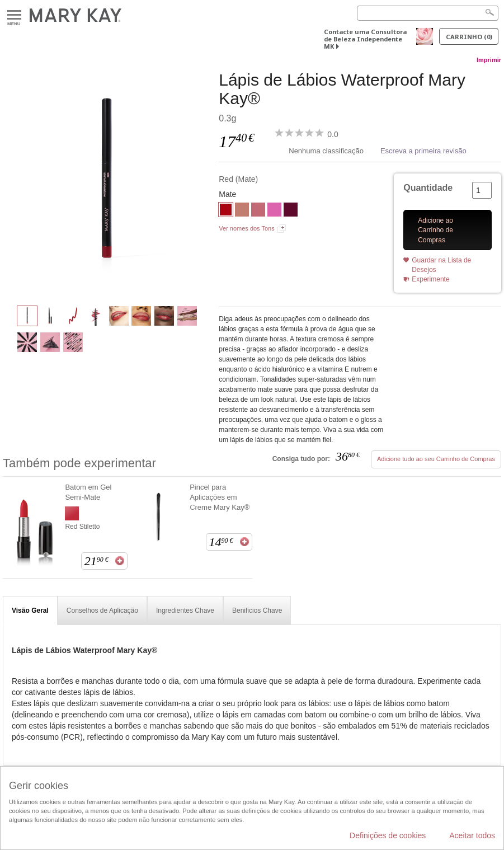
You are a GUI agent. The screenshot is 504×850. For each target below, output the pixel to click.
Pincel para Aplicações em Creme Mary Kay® (220, 497)
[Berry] (291, 211)
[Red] (107, 182)
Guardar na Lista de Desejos (441, 265)
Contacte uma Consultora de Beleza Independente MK (365, 39)
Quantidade (428, 188)
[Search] (428, 13)
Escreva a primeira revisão (423, 151)
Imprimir (489, 60)
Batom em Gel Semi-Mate (88, 492)
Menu (14, 15)
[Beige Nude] (242, 211)
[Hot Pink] (274, 211)
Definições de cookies (388, 835)
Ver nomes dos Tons (246, 228)
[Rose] (258, 211)
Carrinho (469, 37)
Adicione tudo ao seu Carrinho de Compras (436, 459)
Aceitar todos (472, 835)
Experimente (430, 279)
